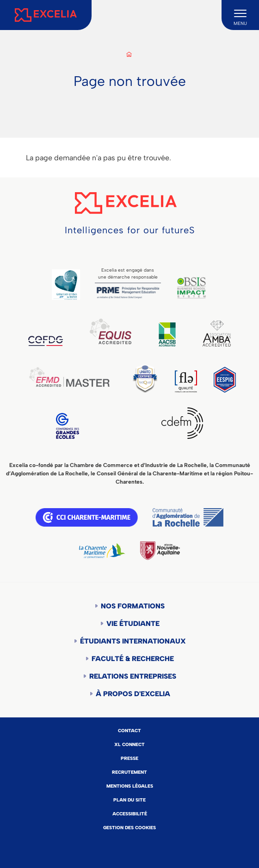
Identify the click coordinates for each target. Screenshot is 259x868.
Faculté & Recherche (133, 659)
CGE (68, 426)
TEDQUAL (145, 378)
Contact (129, 731)
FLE (186, 382)
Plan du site (129, 800)
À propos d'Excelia (133, 694)
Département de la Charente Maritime (102, 551)
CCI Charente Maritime (87, 517)
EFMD (69, 377)
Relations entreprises (133, 676)
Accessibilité (130, 814)
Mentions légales (130, 786)
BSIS (191, 288)
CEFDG (46, 341)
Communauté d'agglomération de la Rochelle (188, 517)
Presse (129, 758)
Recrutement (129, 772)
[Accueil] (46, 15)
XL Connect (129, 744)
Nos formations (133, 606)
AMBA (217, 334)
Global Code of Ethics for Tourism (66, 285)
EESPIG (225, 380)
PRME (128, 293)
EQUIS (111, 331)
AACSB (167, 334)
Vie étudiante (133, 624)
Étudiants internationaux (133, 641)
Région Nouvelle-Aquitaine (160, 551)
